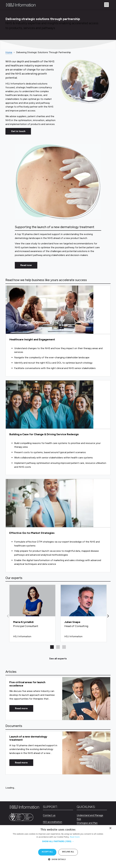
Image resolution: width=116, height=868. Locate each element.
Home (9, 52)
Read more (21, 708)
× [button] (110, 829)
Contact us (49, 815)
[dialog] (58, 847)
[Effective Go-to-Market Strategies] (58, 526)
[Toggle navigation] (106, 5)
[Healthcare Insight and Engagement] (58, 331)
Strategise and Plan (87, 823)
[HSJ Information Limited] (21, 5)
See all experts (58, 659)
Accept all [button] (47, 852)
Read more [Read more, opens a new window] (75, 837)
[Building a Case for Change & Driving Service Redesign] (58, 428)
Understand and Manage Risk (90, 817)
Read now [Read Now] (26, 265)
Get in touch (18, 131)
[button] (108, 616)
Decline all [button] (68, 852)
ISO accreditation (52, 822)
